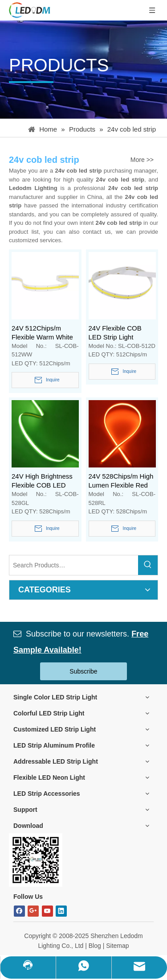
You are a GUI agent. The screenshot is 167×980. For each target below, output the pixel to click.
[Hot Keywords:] (148, 565)
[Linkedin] (61, 911)
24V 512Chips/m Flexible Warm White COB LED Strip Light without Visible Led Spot (42, 333)
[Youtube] (47, 911)
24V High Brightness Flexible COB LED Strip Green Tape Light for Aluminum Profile (45, 481)
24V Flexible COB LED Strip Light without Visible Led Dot (116, 333)
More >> (142, 160)
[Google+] (33, 911)
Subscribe (83, 671)
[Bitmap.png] (36, 860)
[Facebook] (19, 911)
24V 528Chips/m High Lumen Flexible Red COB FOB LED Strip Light (121, 481)
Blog (95, 946)
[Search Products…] (74, 565)
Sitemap (117, 946)
